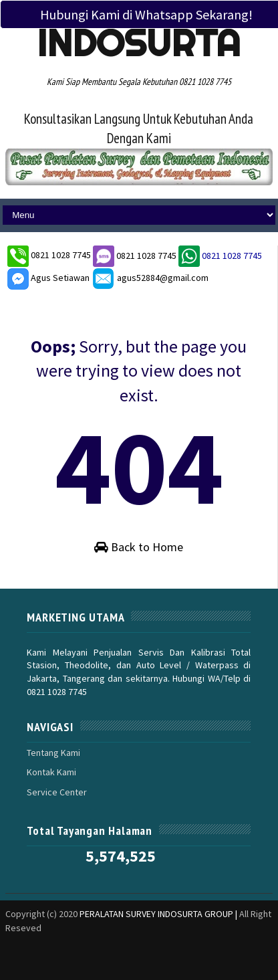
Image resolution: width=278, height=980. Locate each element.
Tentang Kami (53, 753)
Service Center (57, 792)
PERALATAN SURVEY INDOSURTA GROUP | (159, 914)
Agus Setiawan (48, 278)
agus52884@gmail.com (150, 278)
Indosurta (139, 43)
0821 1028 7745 (62, 256)
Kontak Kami (51, 772)
